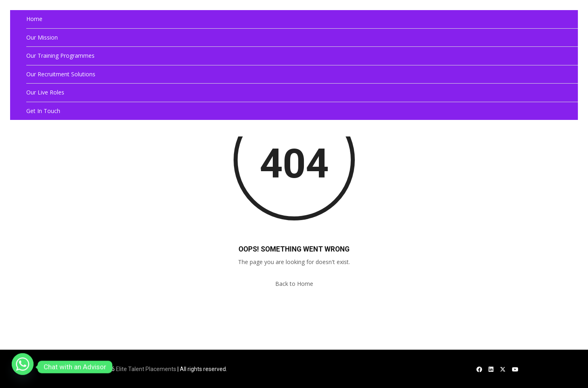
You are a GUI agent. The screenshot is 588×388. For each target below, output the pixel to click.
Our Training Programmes (60, 56)
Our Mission (42, 37)
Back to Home (294, 284)
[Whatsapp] (23, 367)
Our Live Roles (45, 92)
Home (34, 19)
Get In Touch (43, 111)
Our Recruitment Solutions (61, 74)
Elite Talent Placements (146, 369)
